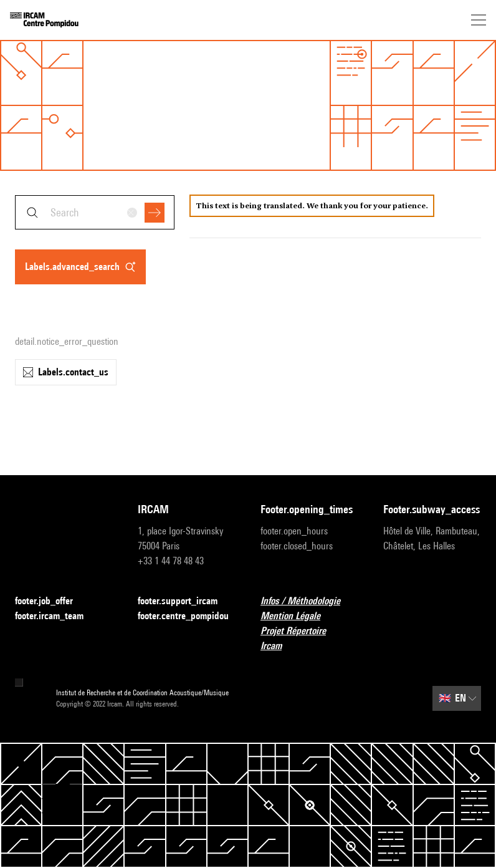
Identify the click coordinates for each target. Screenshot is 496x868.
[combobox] (95, 212)
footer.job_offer (51, 601)
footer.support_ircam (185, 601)
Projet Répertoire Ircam (309, 638)
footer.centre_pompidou (187, 616)
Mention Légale (298, 616)
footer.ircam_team (57, 616)
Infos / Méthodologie (308, 601)
